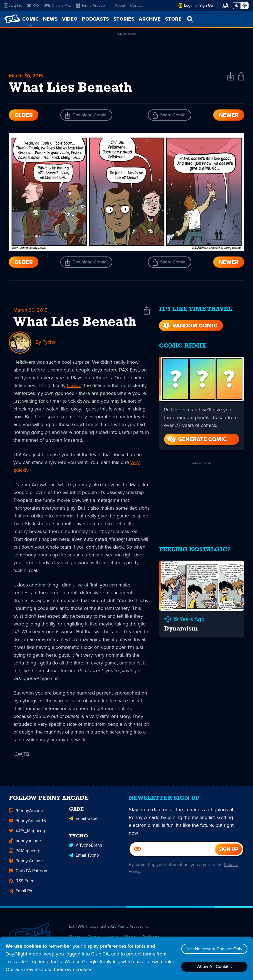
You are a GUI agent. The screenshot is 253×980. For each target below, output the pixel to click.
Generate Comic (197, 439)
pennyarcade (25, 843)
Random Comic (189, 326)
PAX (33, 5)
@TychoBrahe (86, 848)
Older (24, 115)
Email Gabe (83, 821)
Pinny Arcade (90, 5)
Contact (137, 5)
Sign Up (206, 5)
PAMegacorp (25, 853)
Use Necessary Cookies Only (214, 949)
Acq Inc (13, 5)
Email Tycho (84, 858)
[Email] (172, 852)
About (120, 5)
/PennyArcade (26, 813)
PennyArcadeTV (28, 823)
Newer (229, 115)
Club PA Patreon (28, 873)
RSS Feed (22, 883)
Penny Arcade (26, 863)
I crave (74, 385)
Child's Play (58, 5)
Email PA (21, 893)
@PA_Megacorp (28, 833)
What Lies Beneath (75, 322)
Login (189, 5)
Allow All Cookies (214, 966)
